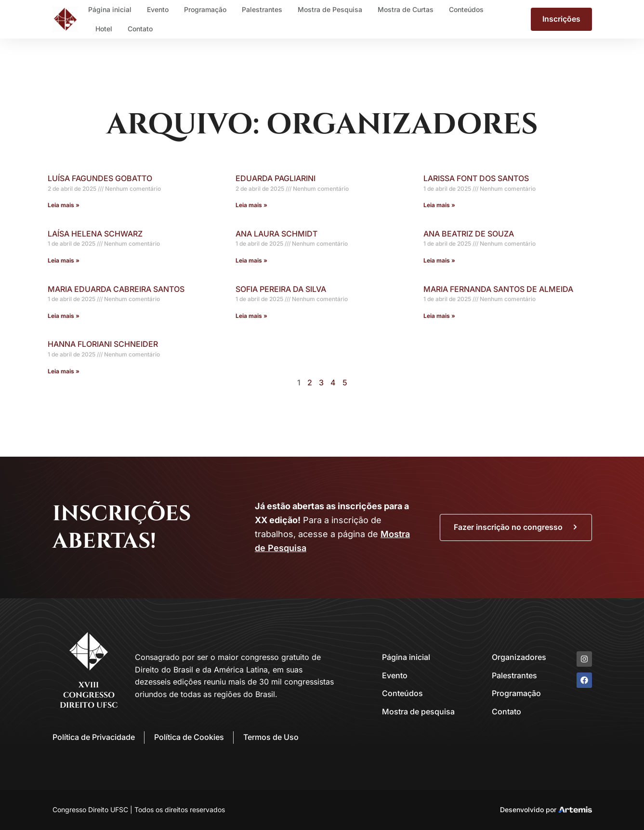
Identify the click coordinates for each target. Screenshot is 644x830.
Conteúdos (466, 9)
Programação (205, 9)
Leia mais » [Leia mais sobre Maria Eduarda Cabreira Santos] (64, 316)
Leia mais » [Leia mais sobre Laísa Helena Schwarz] (64, 260)
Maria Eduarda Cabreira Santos (116, 289)
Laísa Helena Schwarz (95, 234)
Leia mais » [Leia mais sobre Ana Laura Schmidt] (251, 260)
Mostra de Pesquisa (330, 9)
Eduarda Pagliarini (276, 178)
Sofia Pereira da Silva (281, 289)
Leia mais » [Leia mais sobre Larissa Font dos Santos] (439, 205)
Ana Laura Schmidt (276, 234)
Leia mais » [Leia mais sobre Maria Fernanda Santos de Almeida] (439, 316)
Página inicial (110, 9)
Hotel (104, 29)
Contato (140, 29)
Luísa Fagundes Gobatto (100, 178)
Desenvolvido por (528, 810)
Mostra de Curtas (406, 9)
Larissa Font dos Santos (476, 178)
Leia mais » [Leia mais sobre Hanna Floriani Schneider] (64, 371)
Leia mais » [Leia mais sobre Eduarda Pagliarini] (251, 205)
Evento (158, 9)
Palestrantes (262, 9)
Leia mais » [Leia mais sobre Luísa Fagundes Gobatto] (64, 205)
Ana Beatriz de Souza (469, 234)
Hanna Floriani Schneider (103, 344)
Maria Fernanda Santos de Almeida (498, 289)
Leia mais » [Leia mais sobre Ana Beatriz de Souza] (439, 260)
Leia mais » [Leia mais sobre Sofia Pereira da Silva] (251, 316)
